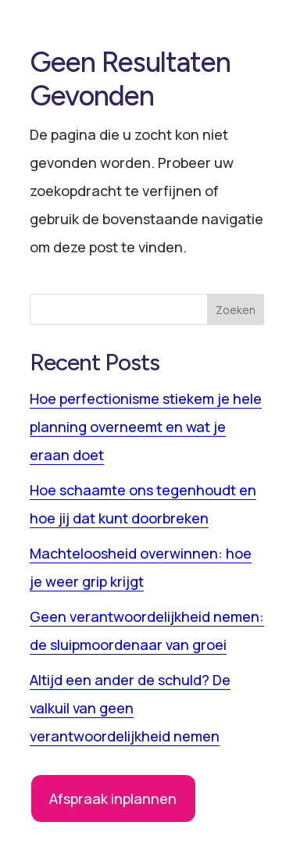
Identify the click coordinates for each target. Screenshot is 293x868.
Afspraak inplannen (113, 798)
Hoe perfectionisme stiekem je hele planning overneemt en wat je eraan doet (146, 427)
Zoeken (236, 310)
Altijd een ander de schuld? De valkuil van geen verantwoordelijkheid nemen (130, 708)
